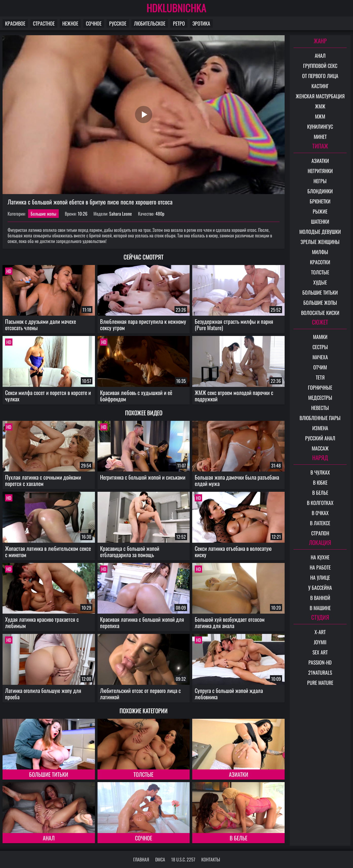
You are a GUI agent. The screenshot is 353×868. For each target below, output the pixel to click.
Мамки (320, 337)
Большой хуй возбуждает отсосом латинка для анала (230, 622)
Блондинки (320, 191)
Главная (141, 859)
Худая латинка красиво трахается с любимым (42, 622)
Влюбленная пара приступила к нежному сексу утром (143, 324)
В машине (320, 608)
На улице (320, 577)
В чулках (320, 472)
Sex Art (320, 652)
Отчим (320, 367)
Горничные (320, 387)
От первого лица (320, 76)
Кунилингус (320, 126)
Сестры (320, 347)
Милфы (320, 252)
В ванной (320, 598)
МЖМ (320, 116)
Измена (320, 428)
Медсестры (320, 398)
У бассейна (320, 588)
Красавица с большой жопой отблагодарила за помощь (130, 551)
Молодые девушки (320, 232)
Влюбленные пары (320, 418)
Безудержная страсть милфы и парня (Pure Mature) (234, 324)
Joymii (320, 642)
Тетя (320, 377)
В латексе (320, 523)
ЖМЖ (320, 106)
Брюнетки (320, 201)
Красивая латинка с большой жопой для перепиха (142, 622)
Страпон (320, 533)
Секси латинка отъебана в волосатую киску (233, 551)
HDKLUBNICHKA (176, 8)
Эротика (201, 23)
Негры (320, 181)
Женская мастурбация (320, 96)
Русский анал (320, 438)
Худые (320, 282)
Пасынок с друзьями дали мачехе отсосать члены (41, 324)
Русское (118, 23)
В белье (239, 838)
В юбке (320, 482)
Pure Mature (320, 683)
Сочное (94, 23)
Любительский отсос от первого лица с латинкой (140, 694)
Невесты (320, 408)
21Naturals (320, 672)
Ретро (179, 23)
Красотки (320, 262)
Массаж (320, 448)
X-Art (320, 632)
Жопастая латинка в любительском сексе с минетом (48, 551)
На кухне (320, 557)
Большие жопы (43, 214)
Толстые (143, 774)
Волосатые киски (320, 313)
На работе (320, 567)
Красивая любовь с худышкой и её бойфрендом (136, 396)
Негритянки (320, 171)
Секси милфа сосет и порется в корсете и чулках (48, 396)
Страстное (44, 23)
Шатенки (320, 221)
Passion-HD (320, 662)
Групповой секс (320, 66)
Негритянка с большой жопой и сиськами (143, 477)
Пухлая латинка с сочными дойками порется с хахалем (43, 480)
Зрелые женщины (320, 242)
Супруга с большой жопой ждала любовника (229, 694)
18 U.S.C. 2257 (183, 859)
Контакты (211, 859)
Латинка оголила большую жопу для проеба (43, 694)
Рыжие (320, 211)
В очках (320, 513)
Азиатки (239, 774)
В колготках (320, 503)
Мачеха (320, 357)
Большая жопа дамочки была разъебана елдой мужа (237, 480)
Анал (49, 838)
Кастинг (320, 86)
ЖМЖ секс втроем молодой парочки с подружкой (234, 396)
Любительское (150, 23)
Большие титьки (49, 774)
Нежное (70, 23)
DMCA (160, 859)
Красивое (15, 23)
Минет (320, 137)
